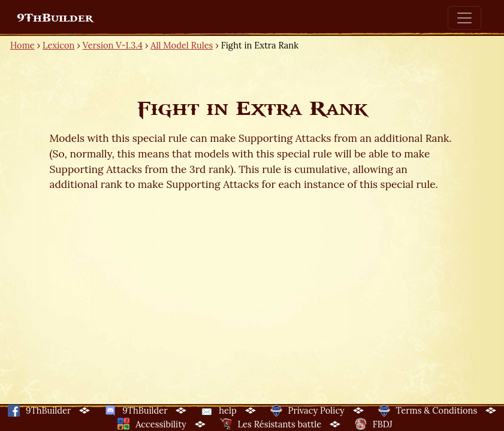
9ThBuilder (55, 18)
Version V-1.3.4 (113, 45)
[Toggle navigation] (464, 18)
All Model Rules (182, 45)
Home (22, 45)
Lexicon (58, 45)
